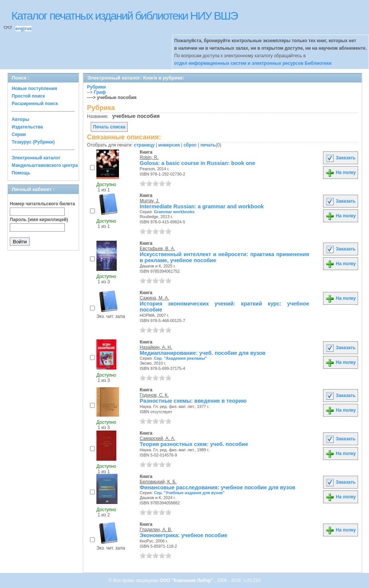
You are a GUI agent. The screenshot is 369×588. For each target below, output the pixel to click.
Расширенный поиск (35, 104)
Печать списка (109, 127)
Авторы (21, 119)
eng (19, 29)
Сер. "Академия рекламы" (181, 358)
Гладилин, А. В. (156, 530)
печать (208, 145)
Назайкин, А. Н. (156, 347)
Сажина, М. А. (154, 298)
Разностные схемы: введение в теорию (193, 401)
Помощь (21, 173)
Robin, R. (149, 157)
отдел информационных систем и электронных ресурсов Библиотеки (253, 63)
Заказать (340, 158)
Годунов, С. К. (154, 395)
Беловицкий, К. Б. (158, 482)
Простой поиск (28, 96)
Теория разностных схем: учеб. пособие (194, 444)
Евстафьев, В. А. (157, 249)
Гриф (100, 92)
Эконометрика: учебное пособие (184, 535)
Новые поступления (34, 89)
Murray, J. (149, 201)
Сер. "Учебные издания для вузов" (189, 493)
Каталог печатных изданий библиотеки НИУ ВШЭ (124, 16)
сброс (190, 145)
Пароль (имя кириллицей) (39, 220)
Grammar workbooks (174, 212)
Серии (19, 134)
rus (28, 29)
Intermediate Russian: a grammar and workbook (202, 206)
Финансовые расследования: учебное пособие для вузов (217, 487)
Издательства (27, 127)
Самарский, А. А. (157, 438)
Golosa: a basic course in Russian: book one (197, 163)
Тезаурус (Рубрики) (33, 142)
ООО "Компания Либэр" (187, 580)
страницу (144, 145)
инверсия (169, 145)
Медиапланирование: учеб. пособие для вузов (203, 353)
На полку (341, 173)
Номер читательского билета (42, 204)
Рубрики (96, 87)
